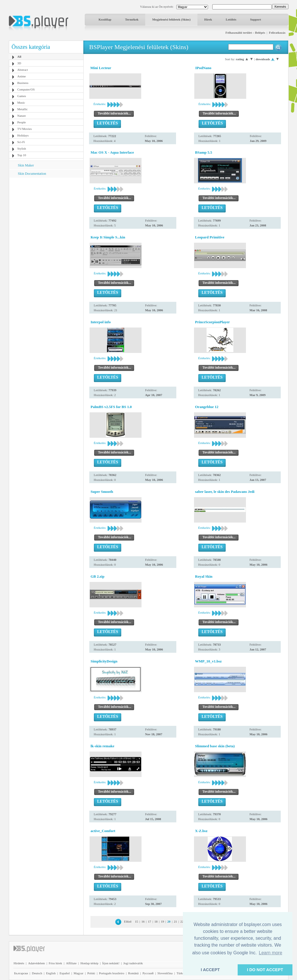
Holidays (23, 135)
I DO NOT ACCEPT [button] (265, 970)
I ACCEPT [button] (210, 970)
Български (21, 973)
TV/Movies (25, 129)
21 (175, 921)
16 (143, 921)
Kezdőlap (105, 19)
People (22, 122)
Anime (22, 76)
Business (23, 83)
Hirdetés (19, 963)
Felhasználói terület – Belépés (245, 33)
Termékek (132, 19)
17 (150, 921)
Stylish (22, 148)
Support (255, 19)
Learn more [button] (270, 953)
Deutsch (37, 973)
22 (182, 921)
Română (133, 973)
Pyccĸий (148, 973)
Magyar (78, 973)
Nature (22, 116)
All (19, 57)
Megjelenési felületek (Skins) (171, 19)
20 (169, 921)
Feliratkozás (277, 33)
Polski (91, 973)
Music (21, 103)
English (51, 973)
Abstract (23, 70)
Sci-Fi (21, 142)
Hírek (208, 19)
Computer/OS (26, 89)
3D (19, 63)
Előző (128, 921)
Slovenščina (165, 973)
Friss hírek (55, 963)
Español (65, 973)
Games (22, 96)
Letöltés (231, 19)
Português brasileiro (112, 973)
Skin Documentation (32, 174)
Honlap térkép (89, 963)
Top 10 (22, 155)
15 (137, 921)
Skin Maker (26, 165)
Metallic (23, 109)
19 (162, 921)
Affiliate (71, 963)
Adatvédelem (36, 963)
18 (156, 921)
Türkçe (181, 973)
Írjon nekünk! (111, 963)
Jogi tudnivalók (133, 963)
